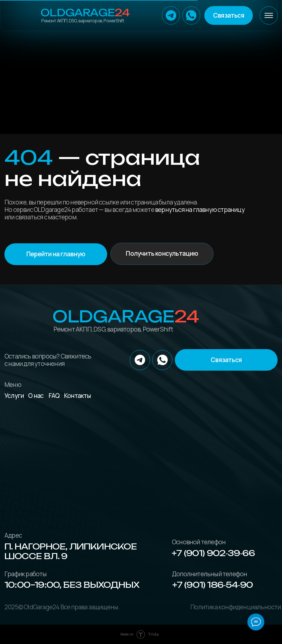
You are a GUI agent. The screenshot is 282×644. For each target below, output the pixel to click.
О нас (36, 396)
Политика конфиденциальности (235, 607)
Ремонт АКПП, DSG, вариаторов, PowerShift (83, 21)
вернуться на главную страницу (200, 210)
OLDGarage (85, 13)
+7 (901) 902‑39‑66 (213, 553)
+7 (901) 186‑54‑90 (213, 585)
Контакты (78, 396)
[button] (229, 15)
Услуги (14, 396)
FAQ (54, 396)
